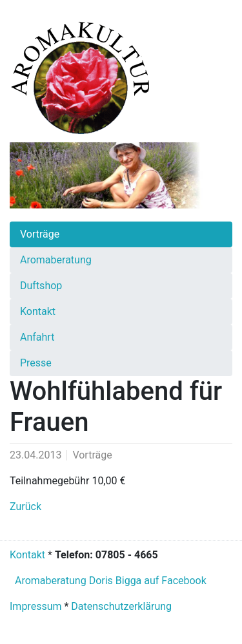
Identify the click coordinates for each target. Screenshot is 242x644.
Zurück (25, 507)
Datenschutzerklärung (121, 606)
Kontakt (27, 555)
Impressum (36, 606)
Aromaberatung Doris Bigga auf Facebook (109, 581)
